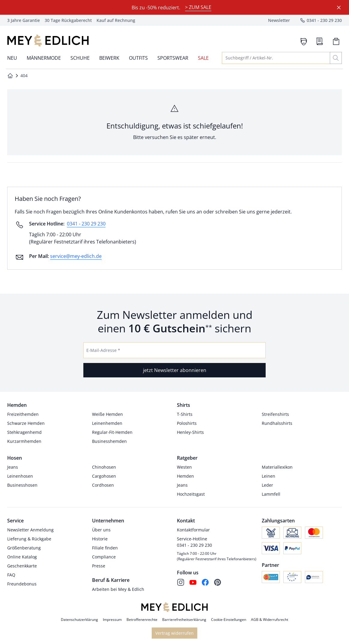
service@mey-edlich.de (76, 256)
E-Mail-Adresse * (103, 350)
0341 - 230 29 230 (86, 224)
